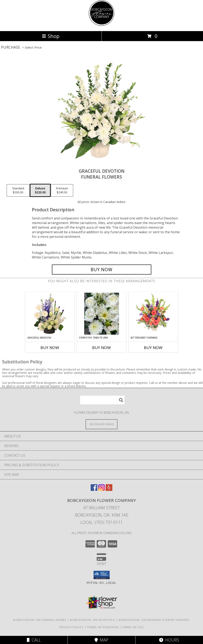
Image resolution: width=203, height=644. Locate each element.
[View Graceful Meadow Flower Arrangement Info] (50, 314)
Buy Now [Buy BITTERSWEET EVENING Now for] (153, 348)
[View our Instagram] (101, 490)
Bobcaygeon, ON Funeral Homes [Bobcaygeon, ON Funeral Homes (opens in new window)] (40, 620)
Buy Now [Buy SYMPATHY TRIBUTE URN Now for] (101, 348)
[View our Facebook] (94, 490)
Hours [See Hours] (169, 640)
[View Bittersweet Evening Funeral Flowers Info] (153, 314)
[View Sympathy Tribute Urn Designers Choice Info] (102, 314)
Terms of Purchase (103, 627)
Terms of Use (133, 627)
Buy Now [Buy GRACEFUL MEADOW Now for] (50, 348)
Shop (51, 36)
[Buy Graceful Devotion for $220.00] (102, 270)
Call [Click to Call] (34, 640)
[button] (102, 575)
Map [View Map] (101, 640)
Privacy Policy (71, 627)
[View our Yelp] (109, 490)
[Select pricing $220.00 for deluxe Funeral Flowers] (40, 190)
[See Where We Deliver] (101, 424)
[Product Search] (102, 400)
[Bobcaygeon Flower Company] (101, 25)
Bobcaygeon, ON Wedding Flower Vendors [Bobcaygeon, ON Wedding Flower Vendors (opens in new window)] (154, 620)
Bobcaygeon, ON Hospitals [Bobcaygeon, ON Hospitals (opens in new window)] (93, 620)
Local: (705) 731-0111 (101, 522)
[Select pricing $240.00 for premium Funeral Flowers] (62, 190)
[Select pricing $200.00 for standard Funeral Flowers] (18, 190)
